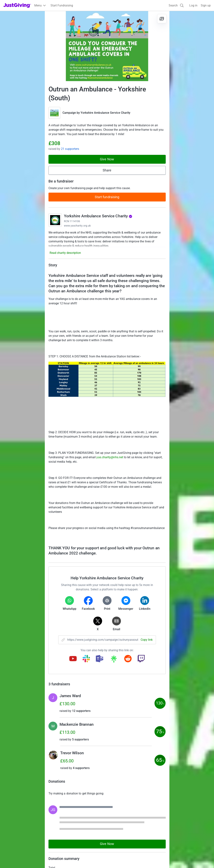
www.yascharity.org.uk (77, 226)
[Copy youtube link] (73, 659)
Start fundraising (107, 197)
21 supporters (70, 149)
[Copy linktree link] (114, 660)
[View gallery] (162, 19)
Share (107, 170)
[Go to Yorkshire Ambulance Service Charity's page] (55, 220)
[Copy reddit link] (128, 659)
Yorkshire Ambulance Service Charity (105, 113)
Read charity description (65, 253)
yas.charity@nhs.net (110, 457)
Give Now (107, 159)
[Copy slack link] (86, 659)
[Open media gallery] (107, 46)
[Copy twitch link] (141, 659)
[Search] (176, 5)
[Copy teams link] (100, 659)
